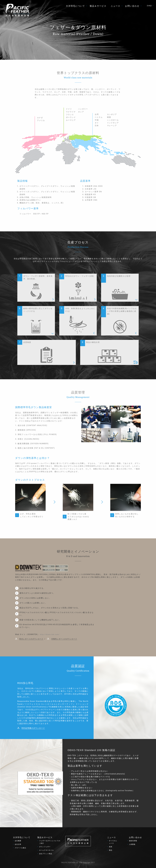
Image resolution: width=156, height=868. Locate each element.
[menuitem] (76, 6)
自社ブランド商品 (46, 854)
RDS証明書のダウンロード (33, 728)
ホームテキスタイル (46, 850)
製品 (111, 850)
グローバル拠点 (20, 848)
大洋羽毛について (75, 6)
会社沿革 (18, 844)
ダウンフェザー (45, 847)
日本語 (149, 6)
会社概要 (18, 841)
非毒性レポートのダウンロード (64, 639)
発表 (111, 847)
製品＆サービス (98, 6)
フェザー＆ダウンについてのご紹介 (50, 842)
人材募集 (132, 844)
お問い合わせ (132, 6)
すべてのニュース (113, 842)
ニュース (115, 6)
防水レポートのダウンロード (31, 639)
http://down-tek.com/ (50, 634)
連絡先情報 (133, 841)
